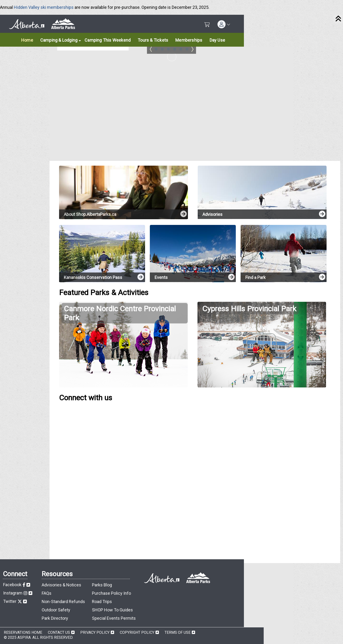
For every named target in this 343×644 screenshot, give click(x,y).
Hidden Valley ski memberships (44, 7)
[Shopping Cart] (207, 25)
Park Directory (55, 618)
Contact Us (59, 632)
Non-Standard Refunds (63, 602)
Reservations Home (23, 632)
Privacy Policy (95, 632)
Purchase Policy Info (111, 593)
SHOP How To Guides (112, 610)
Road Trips (102, 602)
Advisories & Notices (61, 585)
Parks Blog (102, 585)
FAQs (47, 593)
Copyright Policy (137, 632)
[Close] (338, 19)
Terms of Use (178, 632)
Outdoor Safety (56, 610)
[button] (224, 24)
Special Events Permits (114, 618)
